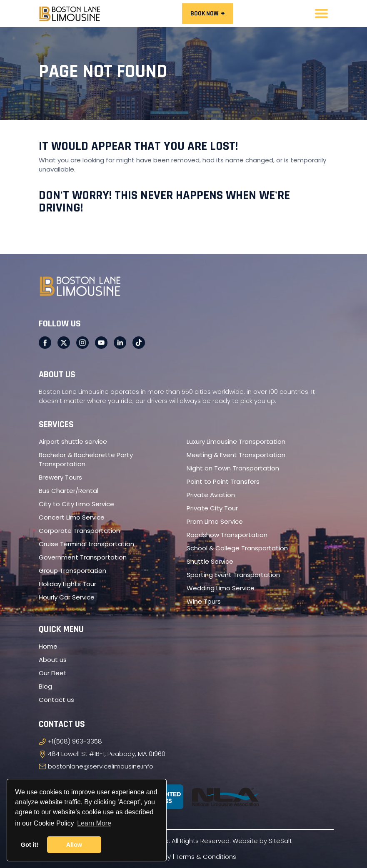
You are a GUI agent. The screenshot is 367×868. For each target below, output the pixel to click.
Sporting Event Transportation (233, 575)
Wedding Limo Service (221, 588)
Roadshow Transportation (227, 535)
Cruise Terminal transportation (86, 544)
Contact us (56, 700)
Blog (45, 686)
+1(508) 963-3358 (75, 741)
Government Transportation (83, 557)
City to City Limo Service (76, 504)
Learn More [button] (94, 823)
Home (48, 646)
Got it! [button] (30, 845)
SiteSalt (280, 841)
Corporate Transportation (79, 531)
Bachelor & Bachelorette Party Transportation (86, 459)
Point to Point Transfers (223, 481)
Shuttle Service (210, 561)
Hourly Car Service (67, 597)
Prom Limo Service (215, 521)
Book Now (207, 14)
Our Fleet (53, 673)
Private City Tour (212, 508)
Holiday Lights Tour (67, 584)
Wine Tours (204, 601)
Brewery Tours (60, 477)
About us (53, 660)
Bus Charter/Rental (69, 491)
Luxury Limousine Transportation (236, 441)
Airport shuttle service (73, 441)
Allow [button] (74, 845)
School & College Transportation (237, 548)
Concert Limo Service (72, 517)
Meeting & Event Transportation (236, 455)
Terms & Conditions (206, 857)
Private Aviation (211, 495)
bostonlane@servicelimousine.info (101, 766)
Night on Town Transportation (233, 468)
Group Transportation (72, 571)
